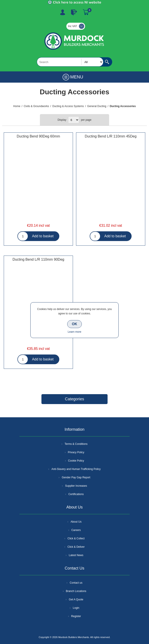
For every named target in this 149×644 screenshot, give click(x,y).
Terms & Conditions (76, 444)
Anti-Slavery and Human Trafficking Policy (76, 469)
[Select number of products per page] (74, 120)
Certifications (76, 494)
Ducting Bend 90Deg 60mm (38, 136)
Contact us (76, 583)
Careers (76, 530)
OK (74, 324)
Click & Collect (76, 538)
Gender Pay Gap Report (76, 477)
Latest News (76, 555)
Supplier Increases (76, 486)
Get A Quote (76, 599)
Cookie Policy (76, 461)
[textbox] (70, 62)
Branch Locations (76, 591)
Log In (74, 12)
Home (17, 106)
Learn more (74, 332)
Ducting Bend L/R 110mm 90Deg (38, 259)
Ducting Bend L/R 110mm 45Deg (111, 136)
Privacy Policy (76, 452)
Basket (86, 12)
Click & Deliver (76, 547)
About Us (76, 522)
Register (63, 12)
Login (76, 608)
